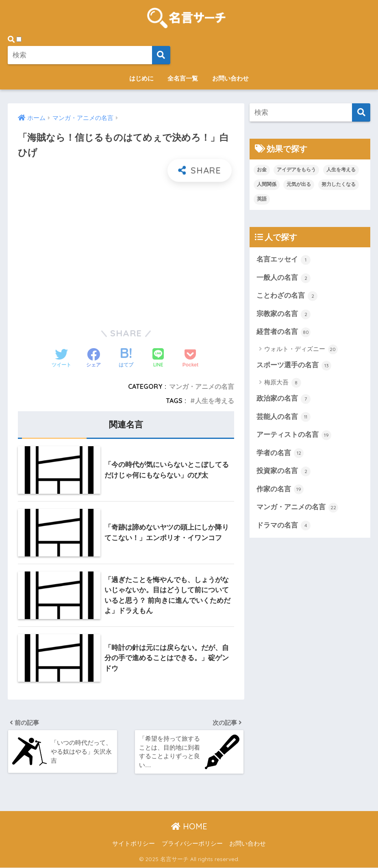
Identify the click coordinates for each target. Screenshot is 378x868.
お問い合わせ (230, 78)
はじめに (141, 78)
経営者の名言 (284, 333)
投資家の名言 (284, 472)
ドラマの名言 (284, 527)
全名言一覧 (183, 78)
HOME (189, 827)
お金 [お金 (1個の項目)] (262, 170)
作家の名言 (280, 491)
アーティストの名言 (294, 436)
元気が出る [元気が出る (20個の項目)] (299, 184)
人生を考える (215, 401)
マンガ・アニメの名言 (202, 386)
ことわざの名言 (287, 296)
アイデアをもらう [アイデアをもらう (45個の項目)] (296, 170)
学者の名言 (280, 454)
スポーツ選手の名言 (294, 366)
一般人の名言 (284, 278)
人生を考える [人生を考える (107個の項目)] (341, 170)
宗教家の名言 (284, 314)
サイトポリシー (134, 844)
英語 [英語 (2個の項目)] (262, 199)
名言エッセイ (284, 260)
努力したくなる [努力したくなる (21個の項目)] (339, 184)
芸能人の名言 (284, 418)
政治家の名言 (284, 399)
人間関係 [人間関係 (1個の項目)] (267, 184)
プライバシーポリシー (192, 844)
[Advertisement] (126, 250)
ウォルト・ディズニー (301, 350)
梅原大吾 (283, 383)
